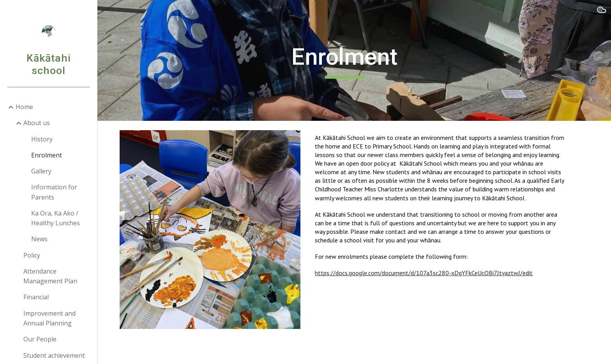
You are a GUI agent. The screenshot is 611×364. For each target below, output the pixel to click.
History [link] (42, 139)
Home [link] (24, 107)
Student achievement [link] (54, 355)
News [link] (39, 239)
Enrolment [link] (47, 155)
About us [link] (37, 123)
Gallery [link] (41, 171)
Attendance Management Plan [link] (50, 276)
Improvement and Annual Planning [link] (49, 318)
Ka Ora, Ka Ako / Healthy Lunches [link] (56, 218)
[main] (354, 60)
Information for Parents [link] (54, 192)
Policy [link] (32, 255)
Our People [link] (40, 339)
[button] (602, 11)
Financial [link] (36, 297)
